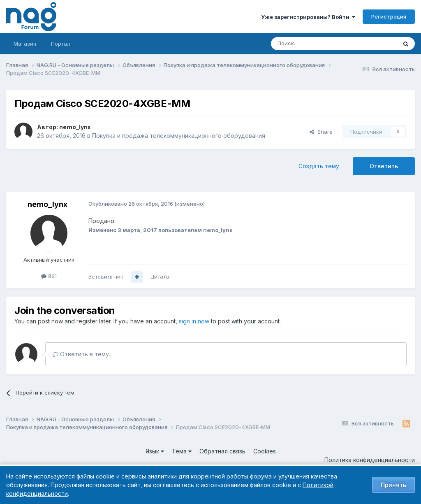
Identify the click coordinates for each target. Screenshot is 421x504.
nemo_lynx (75, 127)
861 (49, 276)
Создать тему (319, 166)
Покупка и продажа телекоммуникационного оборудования (179, 136)
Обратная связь (222, 451)
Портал (61, 44)
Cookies (265, 451)
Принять (393, 485)
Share (321, 132)
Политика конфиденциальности (370, 460)
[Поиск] (311, 44)
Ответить (384, 166)
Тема (182, 451)
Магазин (25, 44)
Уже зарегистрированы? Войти (308, 17)
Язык (155, 451)
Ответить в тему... (83, 354)
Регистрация (389, 16)
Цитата (160, 276)
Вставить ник (106, 276)
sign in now (194, 321)
